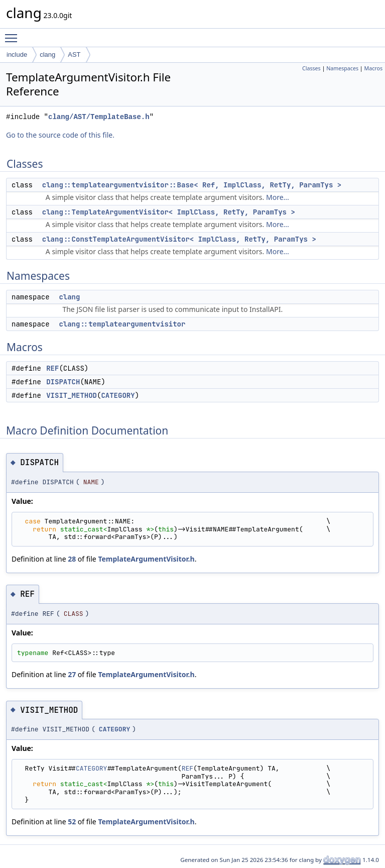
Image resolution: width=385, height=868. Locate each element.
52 (72, 822)
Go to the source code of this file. (60, 135)
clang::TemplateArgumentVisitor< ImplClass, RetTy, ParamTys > (169, 212)
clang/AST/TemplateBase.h (99, 117)
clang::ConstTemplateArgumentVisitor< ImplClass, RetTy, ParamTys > (179, 239)
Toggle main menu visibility (14, 34)
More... (278, 197)
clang (47, 55)
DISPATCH (63, 382)
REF (52, 368)
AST (74, 55)
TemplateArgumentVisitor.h (146, 559)
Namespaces (342, 68)
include (17, 55)
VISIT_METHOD (72, 395)
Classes (311, 68)
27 (72, 674)
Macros (374, 68)
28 (72, 559)
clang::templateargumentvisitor (122, 324)
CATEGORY (118, 395)
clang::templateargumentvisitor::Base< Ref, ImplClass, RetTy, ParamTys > (192, 185)
